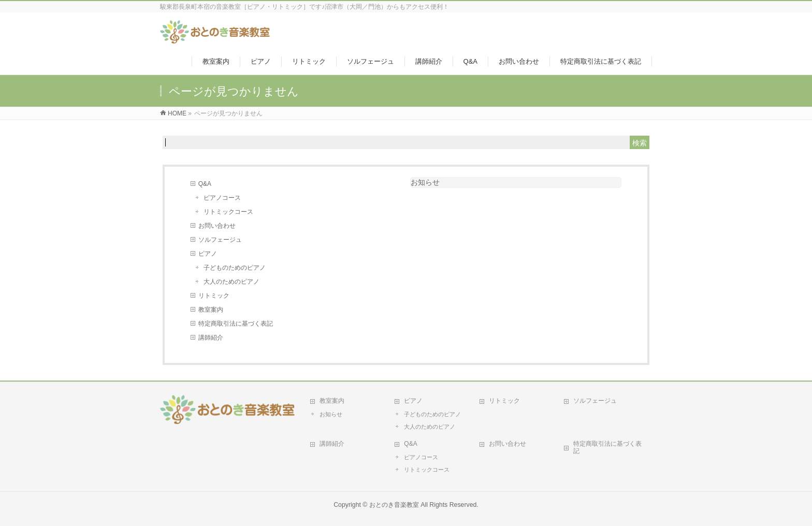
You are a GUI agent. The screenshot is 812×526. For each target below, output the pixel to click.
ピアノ (208, 254)
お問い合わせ (217, 226)
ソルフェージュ (220, 240)
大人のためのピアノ (231, 282)
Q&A (205, 184)
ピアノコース (222, 198)
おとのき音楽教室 (394, 505)
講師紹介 (211, 338)
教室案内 (211, 310)
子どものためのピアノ (235, 268)
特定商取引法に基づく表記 (236, 324)
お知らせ (425, 182)
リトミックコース (228, 212)
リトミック (214, 296)
